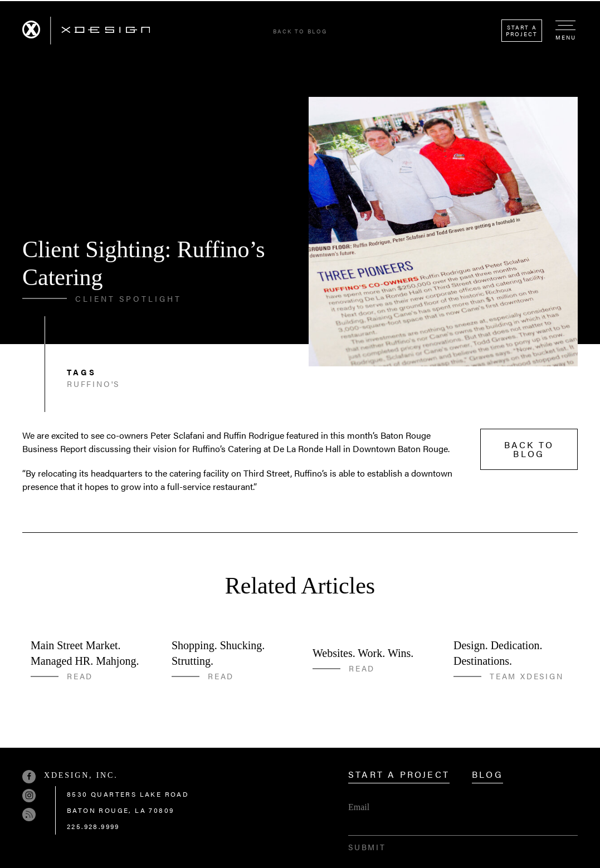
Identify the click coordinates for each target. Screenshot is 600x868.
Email (359, 807)
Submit (367, 847)
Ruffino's (93, 384)
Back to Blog (300, 31)
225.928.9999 (93, 826)
